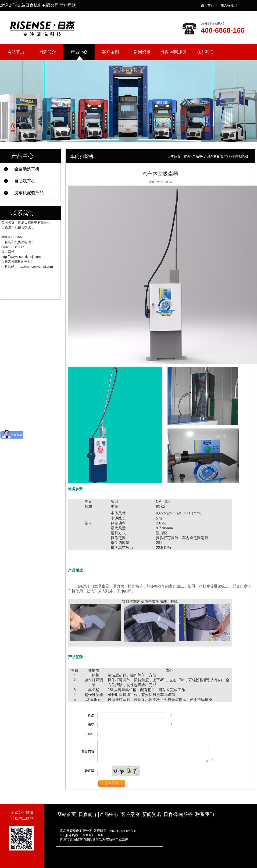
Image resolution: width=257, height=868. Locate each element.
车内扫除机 (240, 156)
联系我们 (205, 52)
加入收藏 (227, 5)
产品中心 (79, 52)
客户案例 (111, 52)
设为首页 (207, 5)
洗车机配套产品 (29, 193)
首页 (187, 156)
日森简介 (47, 52)
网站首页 (16, 52)
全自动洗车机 (27, 169)
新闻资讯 (142, 52)
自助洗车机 (25, 181)
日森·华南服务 (173, 52)
